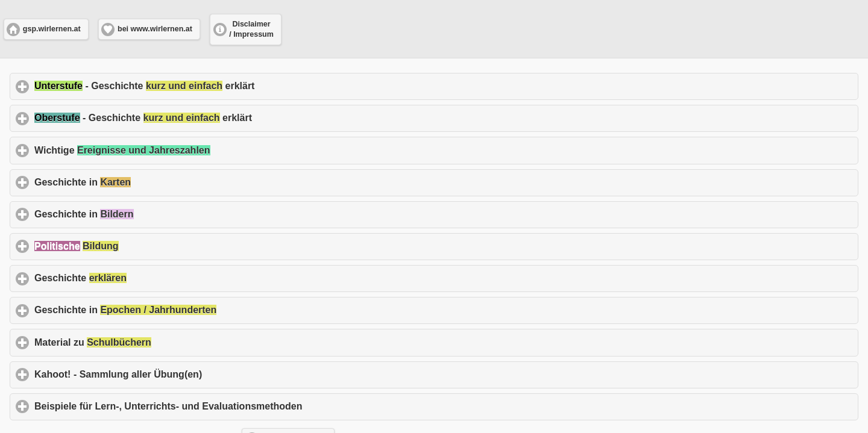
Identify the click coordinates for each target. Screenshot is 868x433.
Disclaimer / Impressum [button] (251, 29)
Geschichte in (139, 182)
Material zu (149, 342)
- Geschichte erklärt (201, 86)
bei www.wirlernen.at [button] (155, 29)
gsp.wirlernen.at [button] (52, 29)
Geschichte (137, 278)
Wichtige (178, 150)
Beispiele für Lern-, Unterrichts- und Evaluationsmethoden (225, 406)
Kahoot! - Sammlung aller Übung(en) (175, 374)
